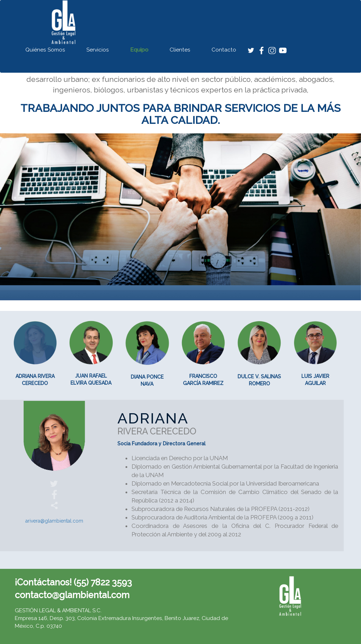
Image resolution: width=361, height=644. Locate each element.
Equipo (139, 50)
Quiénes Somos (45, 50)
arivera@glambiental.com (54, 521)
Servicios (98, 50)
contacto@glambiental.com (72, 595)
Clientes (180, 50)
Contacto (224, 50)
